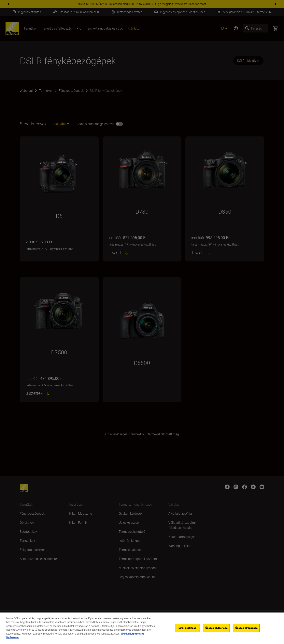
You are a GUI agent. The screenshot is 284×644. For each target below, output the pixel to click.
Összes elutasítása (216, 628)
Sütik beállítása (187, 628)
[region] (142, 628)
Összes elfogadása (246, 628)
